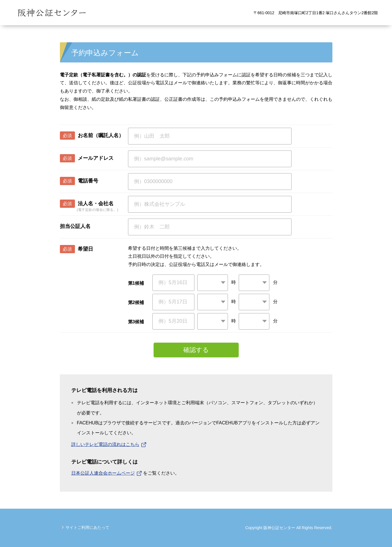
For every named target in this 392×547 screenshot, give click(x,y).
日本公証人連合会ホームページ (103, 473)
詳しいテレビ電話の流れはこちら (105, 444)
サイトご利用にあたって (87, 527)
